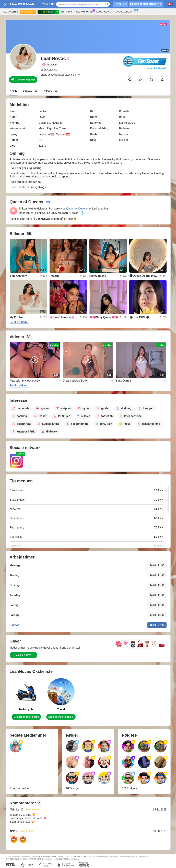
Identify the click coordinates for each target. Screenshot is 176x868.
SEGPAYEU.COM (80, 857)
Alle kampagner (85, 11)
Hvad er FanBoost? (156, 68)
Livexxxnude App (125, 11)
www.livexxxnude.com (46, 857)
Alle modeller (10, 12)
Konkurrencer (104, 12)
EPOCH (67, 857)
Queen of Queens (77, 209)
